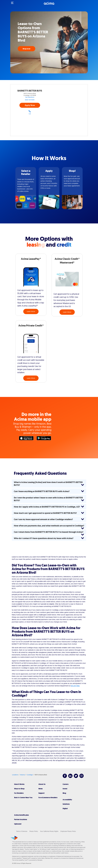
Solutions (66, 804)
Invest (65, 789)
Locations (15, 775)
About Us (42, 784)
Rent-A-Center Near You (23, 798)
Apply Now (30, 105)
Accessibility (67, 800)
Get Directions (30, 97)
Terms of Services (22, 831)
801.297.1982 (75, 686)
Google (44, 439)
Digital (65, 808)
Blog (64, 793)
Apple (27, 439)
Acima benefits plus (21, 815)
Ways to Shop (19, 789)
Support (42, 793)
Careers (66, 784)
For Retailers (19, 793)
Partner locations (21, 819)
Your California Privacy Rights (49, 831)
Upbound (18, 824)
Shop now (26, 49)
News (41, 789)
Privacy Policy (34, 831)
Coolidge (30, 775)
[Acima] (49, 4)
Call (30, 112)
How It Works (19, 784)
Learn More (31, 311)
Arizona (22, 775)
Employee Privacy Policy (68, 831)
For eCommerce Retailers (48, 798)
